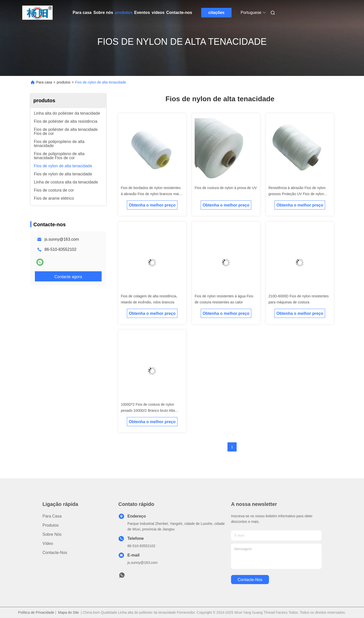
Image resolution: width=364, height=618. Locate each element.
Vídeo (48, 543)
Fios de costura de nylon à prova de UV (226, 188)
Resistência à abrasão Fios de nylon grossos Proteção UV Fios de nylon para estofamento (297, 194)
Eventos (142, 13)
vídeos (158, 13)
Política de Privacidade (36, 612)
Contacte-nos (179, 13)
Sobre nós (103, 13)
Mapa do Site (69, 612)
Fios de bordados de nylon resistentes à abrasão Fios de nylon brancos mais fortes (151, 194)
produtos (123, 13)
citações (216, 13)
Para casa (82, 13)
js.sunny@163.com (62, 239)
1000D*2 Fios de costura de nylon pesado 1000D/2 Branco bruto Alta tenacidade (148, 410)
